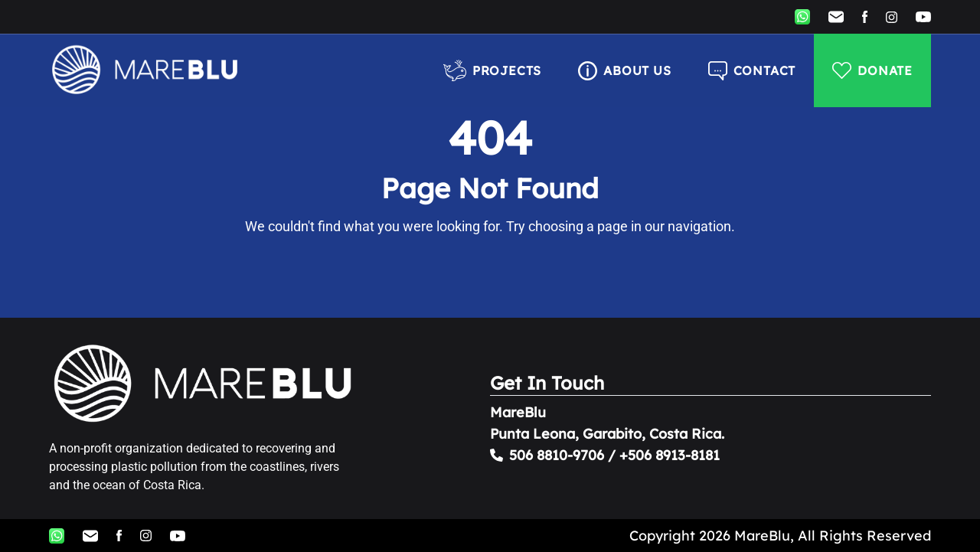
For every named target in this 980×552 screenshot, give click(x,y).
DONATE (872, 70)
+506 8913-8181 (670, 455)
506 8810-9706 (557, 455)
